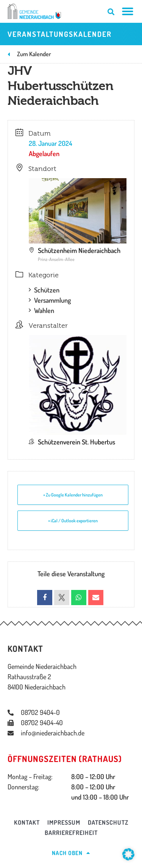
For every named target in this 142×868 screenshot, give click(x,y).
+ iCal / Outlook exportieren (73, 521)
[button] (128, 854)
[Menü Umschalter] (128, 11)
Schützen (44, 290)
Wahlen (41, 310)
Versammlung (50, 300)
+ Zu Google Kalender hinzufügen (73, 495)
